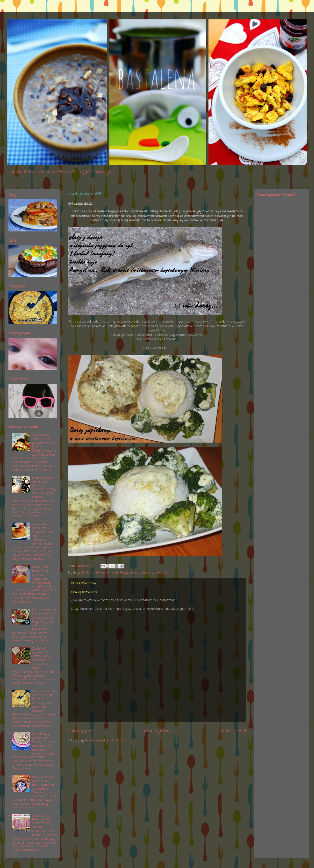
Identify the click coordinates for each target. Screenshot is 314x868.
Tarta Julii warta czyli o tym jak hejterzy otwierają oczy (44, 697)
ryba (158, 573)
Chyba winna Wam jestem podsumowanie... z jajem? (44, 441)
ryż (165, 573)
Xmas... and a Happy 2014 (41, 569)
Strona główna (157, 731)
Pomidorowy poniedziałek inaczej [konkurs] (44, 738)
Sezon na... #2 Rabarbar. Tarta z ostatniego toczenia (43, 821)
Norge (124, 573)
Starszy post (233, 731)
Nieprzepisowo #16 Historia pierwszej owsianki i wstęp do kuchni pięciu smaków (44, 487)
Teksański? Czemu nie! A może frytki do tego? (42, 530)
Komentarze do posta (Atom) (105, 741)
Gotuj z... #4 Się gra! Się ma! (42, 779)
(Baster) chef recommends (100, 573)
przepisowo (146, 573)
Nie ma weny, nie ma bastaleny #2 (44, 612)
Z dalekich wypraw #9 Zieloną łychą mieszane (41, 654)
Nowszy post (81, 731)
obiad (133, 573)
